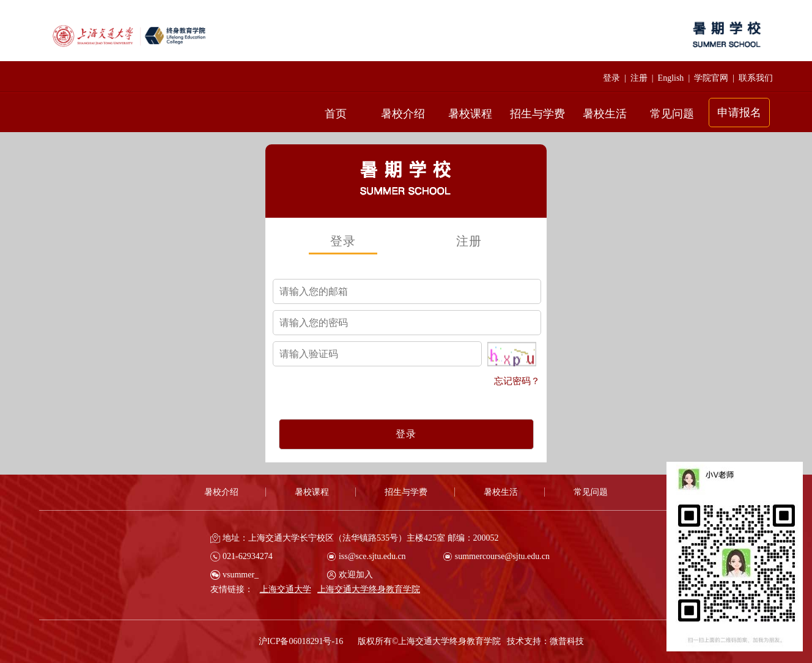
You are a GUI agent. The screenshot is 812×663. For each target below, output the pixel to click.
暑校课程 (470, 114)
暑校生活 (605, 114)
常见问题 (672, 114)
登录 (611, 78)
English (671, 78)
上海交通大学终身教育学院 (369, 589)
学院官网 (711, 78)
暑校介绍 (403, 114)
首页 (336, 114)
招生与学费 (537, 114)
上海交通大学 (286, 589)
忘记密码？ (517, 381)
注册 (639, 78)
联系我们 (756, 78)
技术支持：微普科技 (545, 641)
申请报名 (739, 113)
